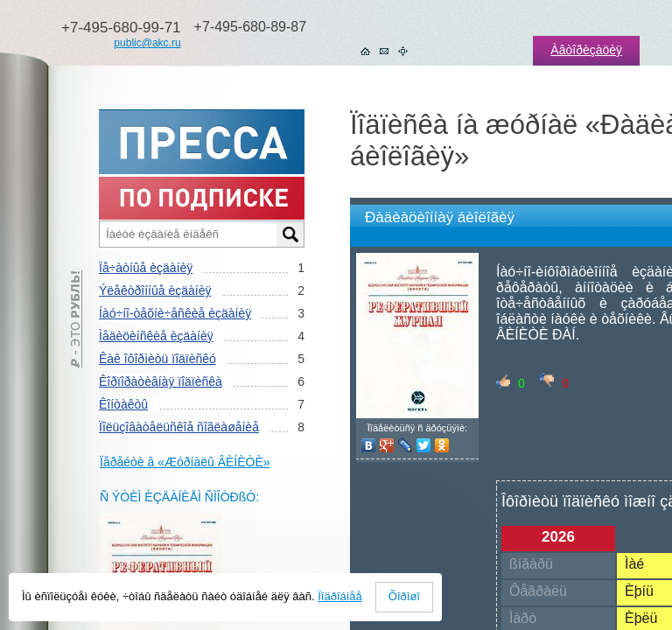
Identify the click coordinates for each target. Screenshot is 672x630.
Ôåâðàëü (538, 591)
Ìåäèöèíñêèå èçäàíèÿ (156, 336)
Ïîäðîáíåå (340, 596)
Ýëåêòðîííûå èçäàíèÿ (155, 290)
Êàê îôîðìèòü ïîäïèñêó (157, 359)
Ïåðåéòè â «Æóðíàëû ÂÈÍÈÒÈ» (185, 462)
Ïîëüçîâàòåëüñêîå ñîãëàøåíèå (179, 427)
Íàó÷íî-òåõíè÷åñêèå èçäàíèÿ (175, 313)
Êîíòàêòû (123, 404)
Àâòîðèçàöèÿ (586, 50)
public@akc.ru (147, 43)
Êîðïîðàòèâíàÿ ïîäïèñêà (161, 381)
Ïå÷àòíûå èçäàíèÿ (146, 268)
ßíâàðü (531, 564)
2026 (558, 537)
